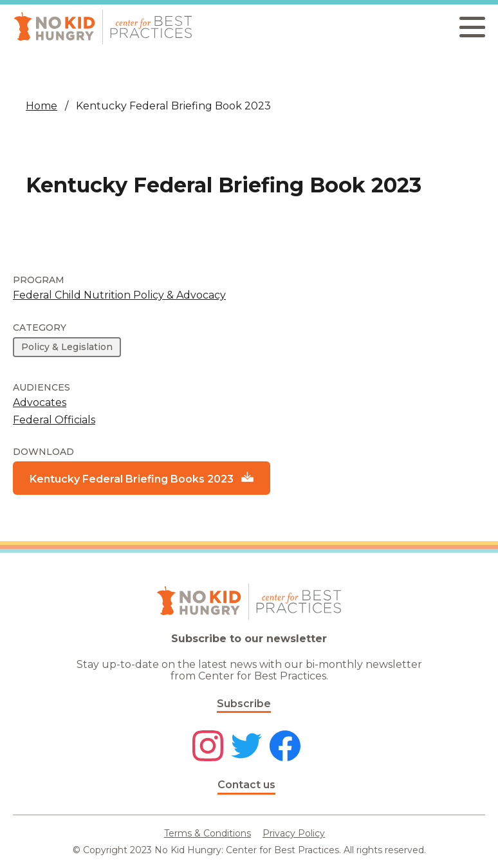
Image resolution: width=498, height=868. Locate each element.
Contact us (246, 785)
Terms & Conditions (207, 833)
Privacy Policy (294, 833)
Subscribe (244, 704)
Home (41, 106)
